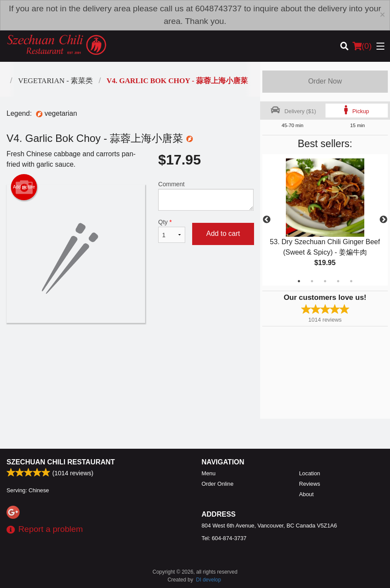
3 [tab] (325, 281)
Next (383, 220)
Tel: (224, 538)
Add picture (24, 187)
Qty (172, 231)
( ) (362, 46)
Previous (267, 220)
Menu (209, 473)
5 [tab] (351, 281)
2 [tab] (312, 281)
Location (309, 473)
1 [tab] (299, 281)
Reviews (309, 484)
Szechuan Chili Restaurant (61, 462)
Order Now (325, 81)
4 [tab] (338, 281)
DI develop (209, 580)
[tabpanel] (325, 220)
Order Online (218, 484)
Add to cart (223, 234)
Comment (206, 196)
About (306, 494)
